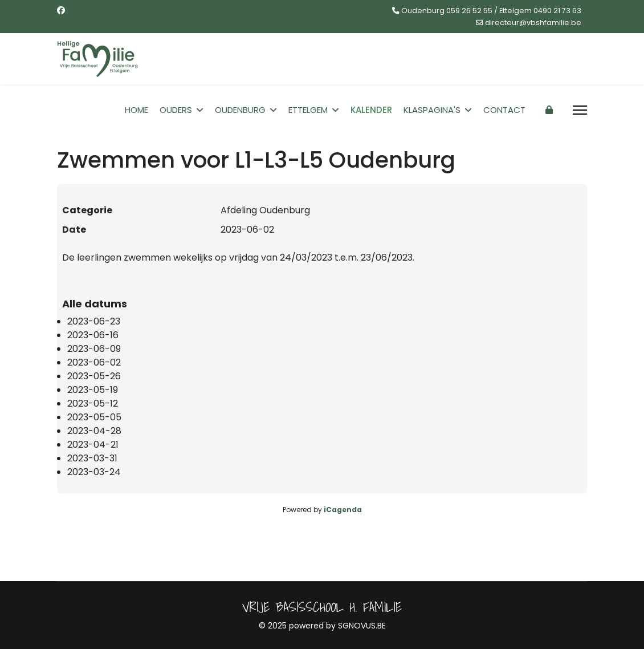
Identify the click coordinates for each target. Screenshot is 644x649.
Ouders (176, 110)
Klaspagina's (432, 110)
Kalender (371, 110)
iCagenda (343, 510)
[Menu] (580, 110)
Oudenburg (240, 110)
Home (136, 110)
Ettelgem (308, 110)
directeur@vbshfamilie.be (533, 23)
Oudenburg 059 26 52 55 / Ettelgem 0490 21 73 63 (491, 11)
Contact (504, 110)
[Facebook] (61, 10)
